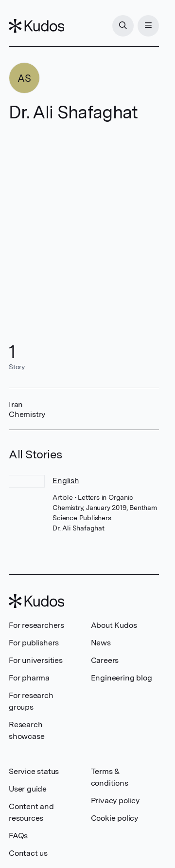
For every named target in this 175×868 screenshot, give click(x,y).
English (66, 481)
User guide (28, 789)
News (101, 643)
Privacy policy (115, 801)
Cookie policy (114, 818)
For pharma (29, 678)
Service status (34, 771)
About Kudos (114, 625)
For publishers (34, 643)
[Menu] (148, 26)
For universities (36, 660)
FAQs (18, 836)
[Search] (123, 26)
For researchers (36, 625)
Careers (105, 660)
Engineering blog (122, 678)
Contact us (28, 853)
